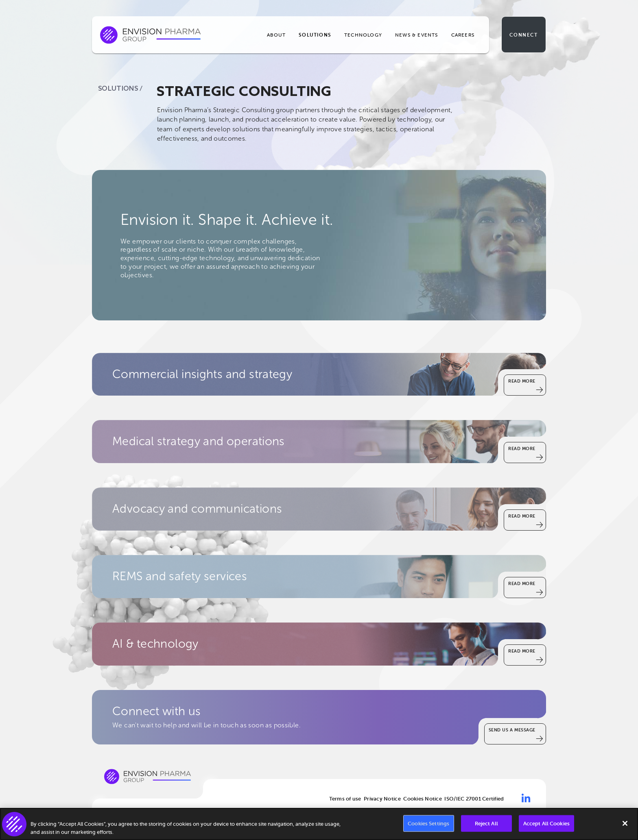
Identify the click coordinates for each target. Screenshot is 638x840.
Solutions (315, 35)
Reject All (486, 825)
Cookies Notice (423, 799)
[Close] (625, 825)
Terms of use (345, 799)
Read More (522, 381)
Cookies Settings (428, 825)
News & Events (417, 35)
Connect (523, 35)
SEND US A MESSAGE (512, 730)
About (276, 35)
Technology (363, 35)
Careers (463, 35)
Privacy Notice (382, 799)
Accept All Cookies (546, 825)
